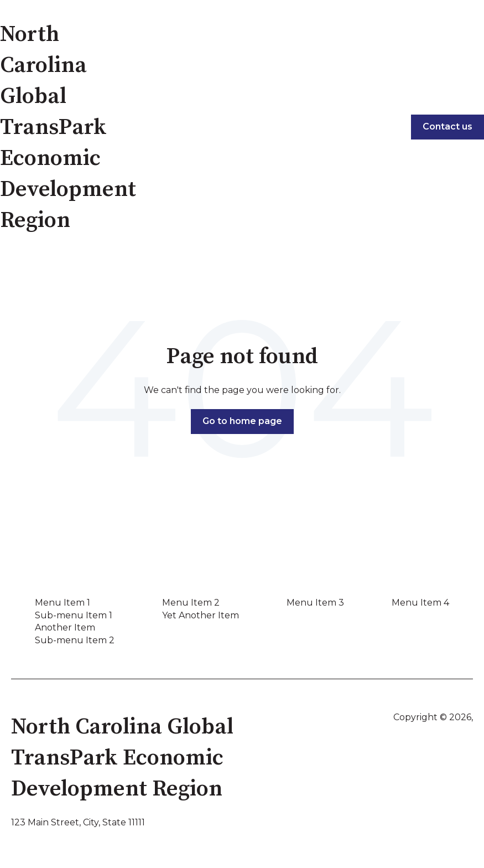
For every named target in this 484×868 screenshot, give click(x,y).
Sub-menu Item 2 (75, 640)
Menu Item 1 (63, 603)
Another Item (65, 627)
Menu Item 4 (420, 603)
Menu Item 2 (191, 603)
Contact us (447, 126)
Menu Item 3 (315, 603)
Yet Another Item (201, 615)
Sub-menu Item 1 (74, 615)
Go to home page (242, 421)
